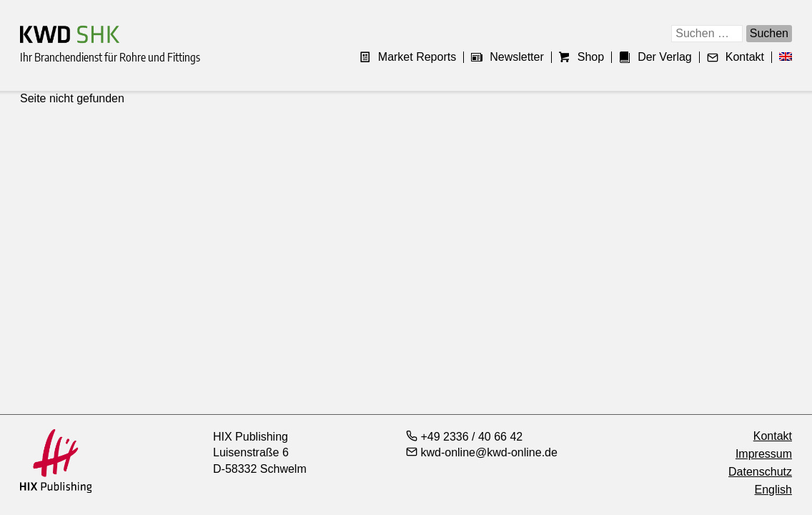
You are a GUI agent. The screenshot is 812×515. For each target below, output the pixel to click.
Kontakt (736, 57)
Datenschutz (760, 472)
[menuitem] (782, 57)
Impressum (764, 454)
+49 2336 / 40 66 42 (464, 436)
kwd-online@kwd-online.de (482, 452)
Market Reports (408, 57)
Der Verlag (655, 57)
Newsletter (508, 57)
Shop (581, 57)
